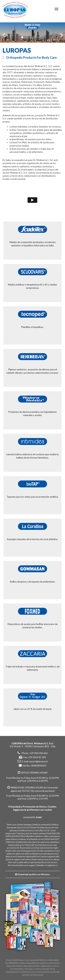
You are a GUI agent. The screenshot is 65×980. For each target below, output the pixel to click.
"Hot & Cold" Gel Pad (33, 845)
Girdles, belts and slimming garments (21, 851)
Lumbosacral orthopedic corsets (31, 839)
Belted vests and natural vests (45, 854)
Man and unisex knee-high (46, 848)
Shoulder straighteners (47, 865)
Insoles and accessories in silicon (45, 859)
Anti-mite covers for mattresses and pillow (41, 842)
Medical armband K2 (42, 825)
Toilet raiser (12, 825)
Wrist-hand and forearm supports (22, 865)
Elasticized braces (16, 845)
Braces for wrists (49, 862)
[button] (3, 32)
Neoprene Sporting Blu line (29, 857)
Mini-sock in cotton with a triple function (24, 862)
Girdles (41, 851)
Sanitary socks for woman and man (32, 833)
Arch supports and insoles (20, 859)
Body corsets (11, 857)
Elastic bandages (25, 825)
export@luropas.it (38, 761)
